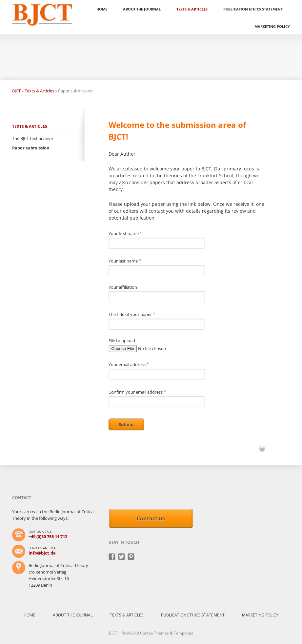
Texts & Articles (192, 9)
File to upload (122, 341)
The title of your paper (132, 314)
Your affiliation (123, 287)
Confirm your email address (137, 392)
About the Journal (142, 9)
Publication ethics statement (253, 9)
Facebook (112, 557)
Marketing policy (272, 26)
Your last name (125, 261)
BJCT (16, 91)
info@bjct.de (42, 553)
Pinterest (131, 557)
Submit (126, 424)
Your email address (129, 364)
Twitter (122, 557)
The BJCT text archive (32, 138)
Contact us (151, 518)
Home (102, 9)
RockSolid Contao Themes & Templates (157, 633)
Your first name (125, 233)
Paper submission (31, 148)
